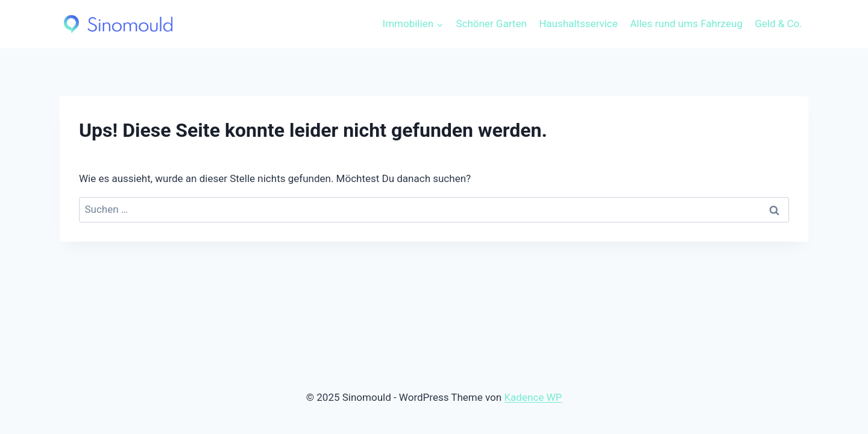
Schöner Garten (491, 24)
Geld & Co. (778, 24)
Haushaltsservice (578, 24)
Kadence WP (533, 397)
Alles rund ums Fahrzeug (686, 24)
